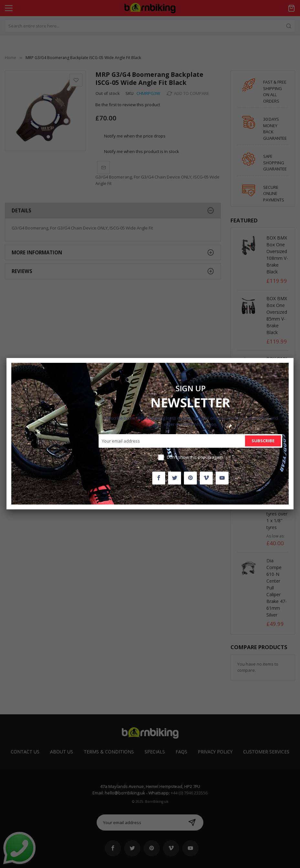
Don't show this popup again (195, 457)
